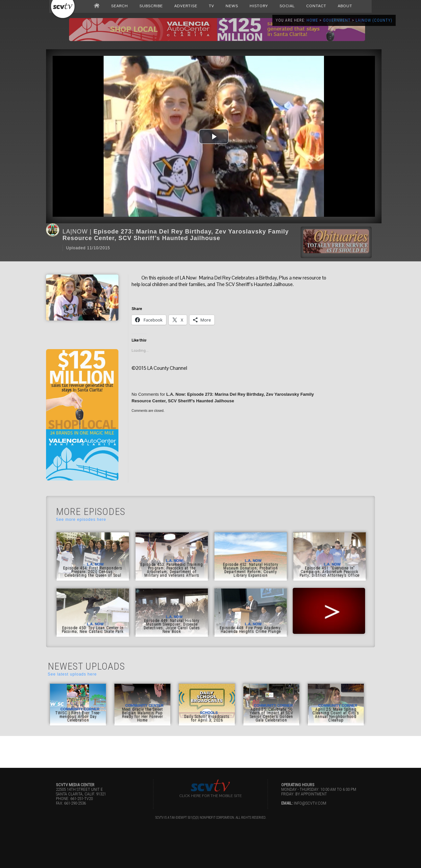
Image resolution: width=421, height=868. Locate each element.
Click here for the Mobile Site (210, 796)
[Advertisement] (210, 751)
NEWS (232, 6)
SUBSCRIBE (151, 6)
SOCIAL (287, 6)
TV (211, 6)
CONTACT (316, 6)
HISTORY (259, 6)
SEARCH (120, 6)
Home (312, 20)
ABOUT (345, 6)
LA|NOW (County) (374, 20)
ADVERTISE (186, 6)
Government (337, 20)
